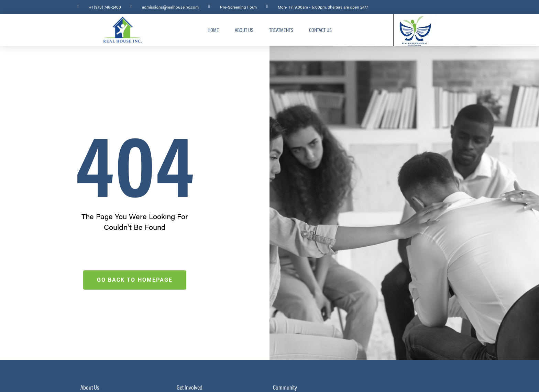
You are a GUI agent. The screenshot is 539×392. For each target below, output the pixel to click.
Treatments (281, 30)
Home (213, 30)
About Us (244, 30)
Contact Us (320, 30)
